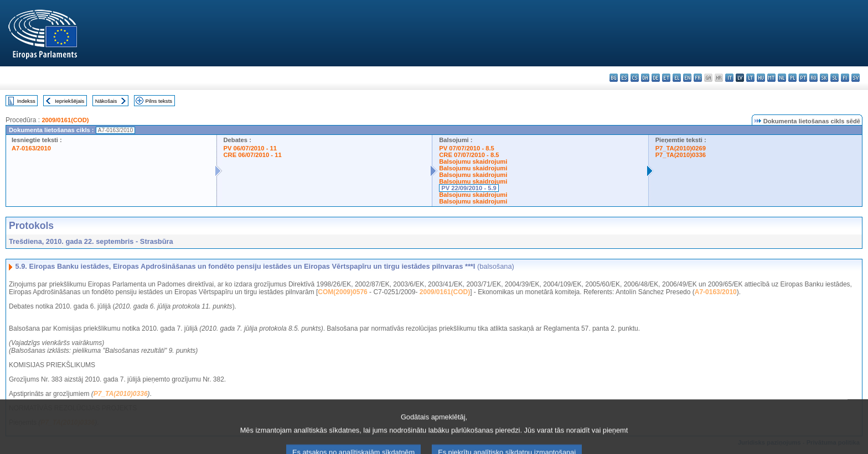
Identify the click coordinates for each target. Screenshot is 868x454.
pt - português (803, 78)
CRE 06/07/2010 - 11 (253, 155)
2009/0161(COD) (65, 120)
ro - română (813, 78)
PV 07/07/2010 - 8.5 (467, 148)
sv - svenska (856, 78)
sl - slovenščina (835, 78)
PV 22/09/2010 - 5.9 (469, 188)
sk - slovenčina (824, 78)
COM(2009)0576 (342, 292)
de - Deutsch (656, 78)
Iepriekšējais (69, 101)
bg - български (614, 78)
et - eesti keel (666, 78)
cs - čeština (635, 78)
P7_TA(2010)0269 (681, 148)
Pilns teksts (159, 101)
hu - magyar (761, 78)
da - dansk (645, 78)
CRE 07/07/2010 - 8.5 (469, 155)
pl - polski (792, 78)
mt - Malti (771, 78)
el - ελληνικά (677, 78)
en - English (687, 78)
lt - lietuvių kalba (750, 78)
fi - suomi (845, 78)
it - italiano (729, 78)
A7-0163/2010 (31, 148)
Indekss (26, 101)
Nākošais (106, 101)
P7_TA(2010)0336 (681, 155)
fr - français (698, 78)
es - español (624, 78)
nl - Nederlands (782, 78)
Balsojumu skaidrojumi (473, 161)
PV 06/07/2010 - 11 (250, 148)
